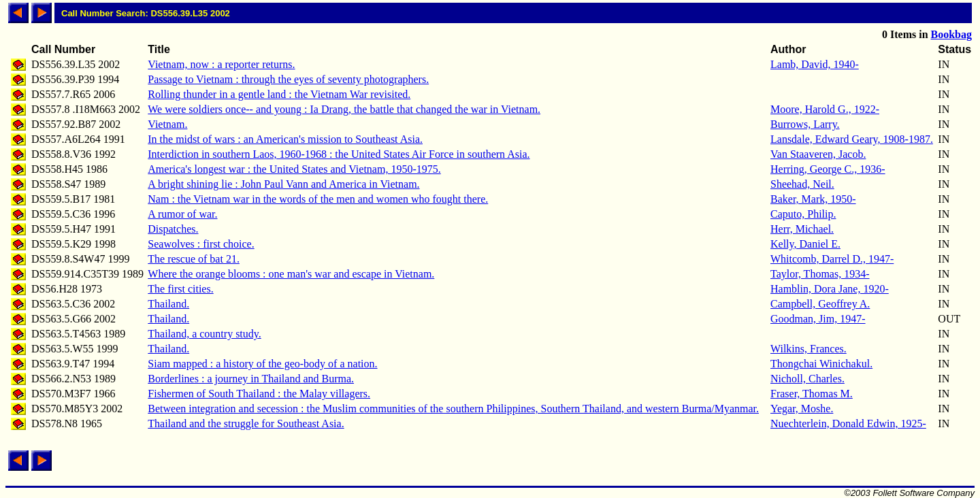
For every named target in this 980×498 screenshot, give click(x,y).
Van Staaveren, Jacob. (818, 154)
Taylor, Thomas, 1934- (820, 274)
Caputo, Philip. (803, 214)
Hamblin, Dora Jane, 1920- (830, 289)
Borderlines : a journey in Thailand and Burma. (251, 379)
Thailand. (168, 304)
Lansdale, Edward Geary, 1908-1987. (852, 139)
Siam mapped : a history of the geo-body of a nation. (262, 364)
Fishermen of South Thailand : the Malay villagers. (259, 394)
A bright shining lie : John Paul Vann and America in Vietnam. (283, 184)
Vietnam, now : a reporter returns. (221, 64)
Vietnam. (167, 124)
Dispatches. (173, 229)
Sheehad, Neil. (802, 184)
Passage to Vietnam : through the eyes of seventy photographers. (288, 79)
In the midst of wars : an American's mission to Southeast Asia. (285, 139)
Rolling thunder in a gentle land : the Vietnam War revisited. (279, 94)
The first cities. (180, 289)
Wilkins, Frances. (808, 349)
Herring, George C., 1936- (828, 169)
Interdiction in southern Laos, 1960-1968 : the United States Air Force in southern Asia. (339, 154)
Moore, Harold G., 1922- (825, 109)
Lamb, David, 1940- (815, 64)
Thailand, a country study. (204, 334)
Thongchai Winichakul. (821, 364)
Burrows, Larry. (805, 124)
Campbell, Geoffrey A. (820, 304)
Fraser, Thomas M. (812, 394)
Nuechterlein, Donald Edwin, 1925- (848, 424)
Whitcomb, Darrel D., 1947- (832, 259)
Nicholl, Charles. (807, 379)
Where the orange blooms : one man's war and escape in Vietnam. (291, 274)
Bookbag (951, 34)
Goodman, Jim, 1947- (818, 319)
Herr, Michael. (802, 229)
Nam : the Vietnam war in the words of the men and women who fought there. (318, 199)
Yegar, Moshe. (802, 409)
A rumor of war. (182, 214)
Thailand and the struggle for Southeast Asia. (246, 424)
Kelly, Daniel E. (805, 244)
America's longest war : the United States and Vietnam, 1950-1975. (294, 169)
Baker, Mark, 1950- (813, 199)
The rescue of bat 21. (194, 259)
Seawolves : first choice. (201, 244)
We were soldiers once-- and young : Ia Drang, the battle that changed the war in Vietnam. (344, 109)
